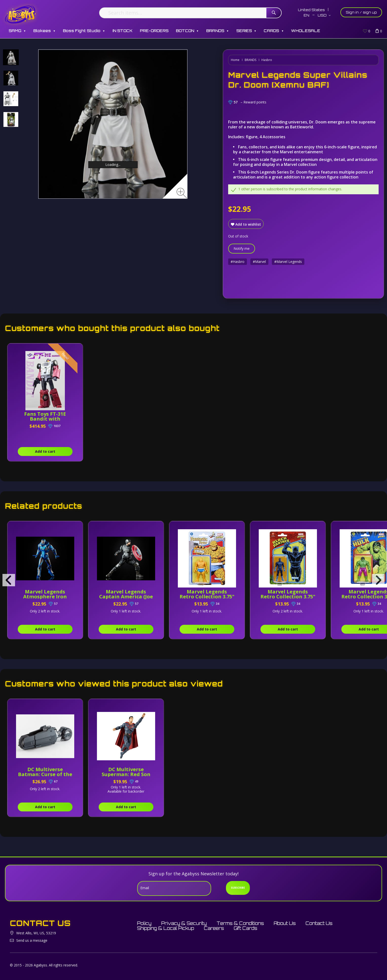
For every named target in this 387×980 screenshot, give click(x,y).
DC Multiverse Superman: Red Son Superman (126, 774)
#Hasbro (238, 262)
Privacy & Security (184, 923)
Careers (214, 928)
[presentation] (9, 580)
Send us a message (32, 940)
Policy (144, 923)
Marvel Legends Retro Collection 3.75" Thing (207, 597)
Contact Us (319, 923)
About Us (285, 923)
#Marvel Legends (288, 262)
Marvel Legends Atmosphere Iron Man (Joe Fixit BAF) (45, 597)
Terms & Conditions (240, 923)
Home (235, 60)
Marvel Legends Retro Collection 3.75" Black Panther (288, 597)
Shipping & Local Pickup (166, 928)
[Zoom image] (182, 193)
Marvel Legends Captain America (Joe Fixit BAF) (126, 597)
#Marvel (259, 262)
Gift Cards (246, 928)
